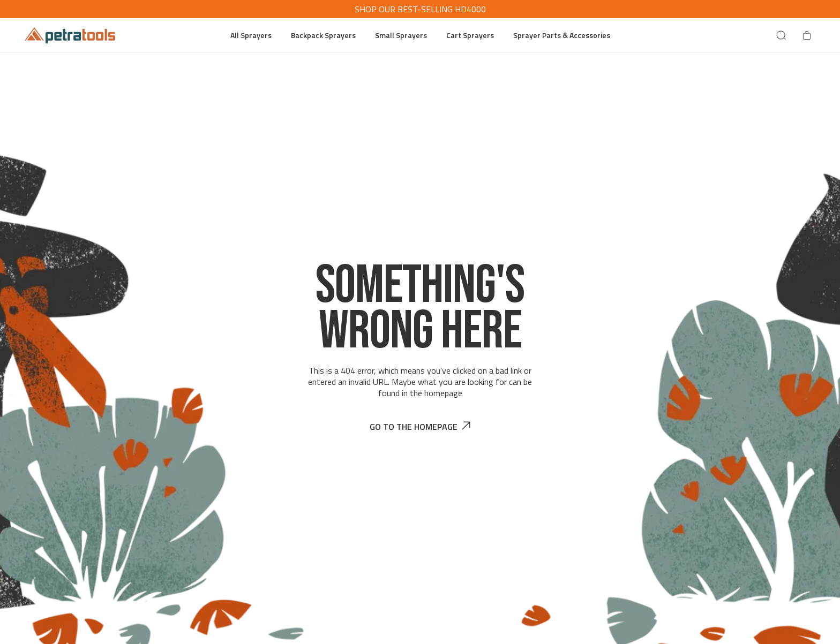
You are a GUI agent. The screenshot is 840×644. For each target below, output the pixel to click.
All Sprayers (251, 35)
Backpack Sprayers (323, 35)
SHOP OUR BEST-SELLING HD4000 (420, 9)
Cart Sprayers (470, 35)
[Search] (781, 35)
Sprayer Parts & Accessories (562, 35)
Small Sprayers (401, 35)
